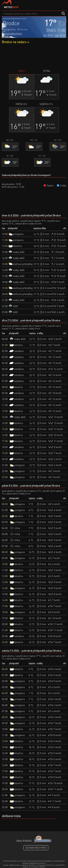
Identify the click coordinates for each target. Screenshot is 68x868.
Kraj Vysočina (9, 29)
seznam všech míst (36, 848)
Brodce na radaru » (15, 42)
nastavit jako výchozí (12, 33)
